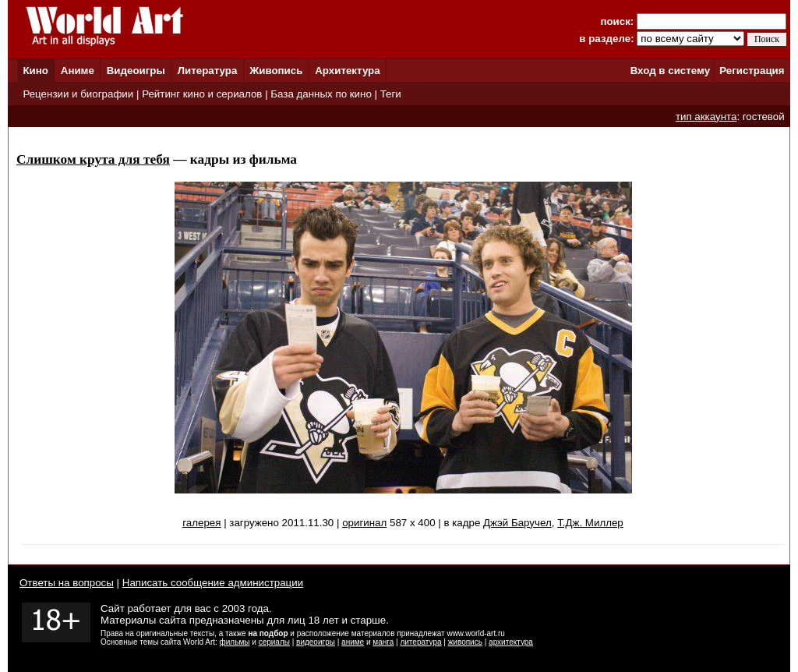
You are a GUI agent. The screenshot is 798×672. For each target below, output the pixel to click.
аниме (353, 642)
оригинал (364, 523)
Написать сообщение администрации (213, 583)
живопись (465, 642)
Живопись (276, 71)
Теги (391, 94)
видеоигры (316, 642)
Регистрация (752, 71)
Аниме (78, 71)
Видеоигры (136, 71)
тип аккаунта (706, 117)
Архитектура (347, 71)
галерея (201, 523)
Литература (208, 71)
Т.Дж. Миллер (590, 523)
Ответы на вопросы (67, 583)
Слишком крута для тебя (93, 159)
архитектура (511, 642)
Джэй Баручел (517, 523)
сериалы (274, 642)
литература (420, 642)
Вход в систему (670, 71)
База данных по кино (321, 94)
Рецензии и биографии (78, 94)
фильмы (235, 642)
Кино (35, 71)
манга (383, 642)
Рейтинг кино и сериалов (202, 94)
